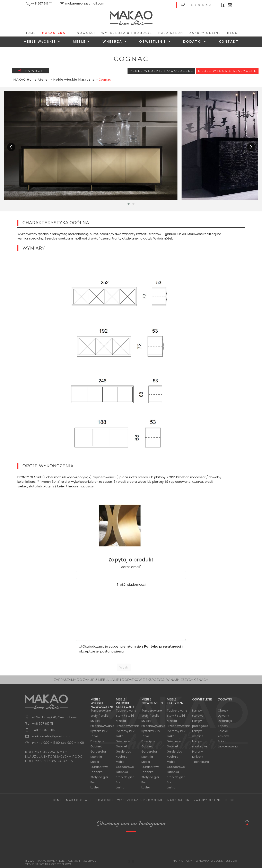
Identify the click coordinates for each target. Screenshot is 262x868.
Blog (232, 33)
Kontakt (229, 42)
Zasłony (223, 736)
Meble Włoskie (42, 42)
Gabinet (96, 746)
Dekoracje (225, 721)
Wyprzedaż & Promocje (127, 33)
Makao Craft (56, 33)
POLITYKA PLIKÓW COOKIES (49, 761)
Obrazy (223, 711)
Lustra (95, 787)
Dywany (223, 716)
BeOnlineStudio (225, 861)
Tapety (223, 726)
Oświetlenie (155, 42)
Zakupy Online (205, 33)
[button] (129, 204)
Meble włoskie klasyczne (227, 71)
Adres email (131, 567)
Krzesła (95, 721)
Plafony (198, 752)
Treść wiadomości (131, 585)
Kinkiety (198, 757)
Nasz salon (171, 33)
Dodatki (195, 42)
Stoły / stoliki (99, 716)
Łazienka (97, 772)
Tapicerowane (101, 711)
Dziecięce (97, 741)
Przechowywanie (102, 726)
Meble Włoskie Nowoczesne (161, 71)
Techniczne (201, 762)
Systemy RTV (125, 731)
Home (30, 33)
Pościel (223, 731)
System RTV (99, 731)
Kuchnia (96, 757)
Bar (93, 782)
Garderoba (98, 752)
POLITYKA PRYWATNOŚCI (46, 752)
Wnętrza (115, 42)
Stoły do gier (99, 777)
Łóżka (94, 736)
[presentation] (11, 147)
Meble (82, 42)
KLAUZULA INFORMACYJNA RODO (54, 757)
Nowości (86, 33)
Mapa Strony (182, 861)
